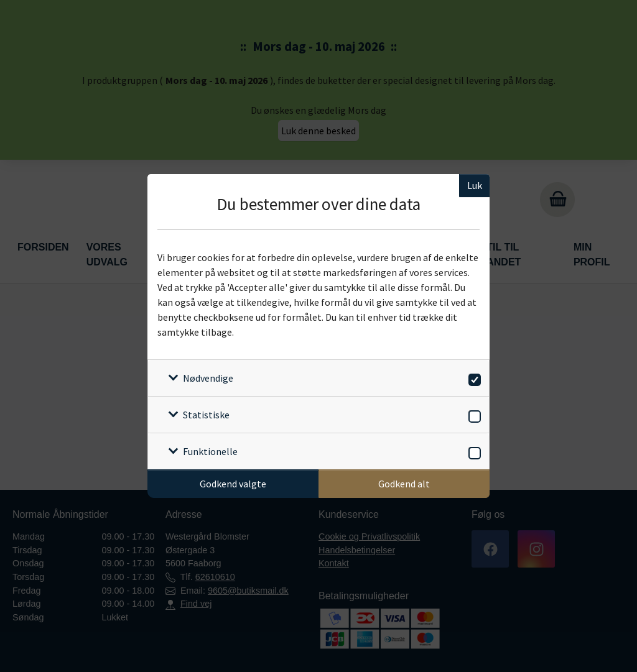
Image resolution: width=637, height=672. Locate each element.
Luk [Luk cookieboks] (475, 185)
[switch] (472, 378)
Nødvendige (208, 378)
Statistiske (206, 415)
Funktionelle (210, 451)
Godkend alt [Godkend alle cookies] (404, 484)
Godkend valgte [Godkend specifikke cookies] (233, 484)
